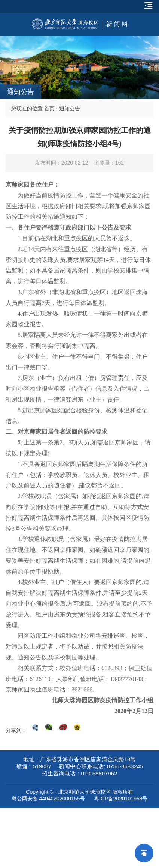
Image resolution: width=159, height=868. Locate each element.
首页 (49, 109)
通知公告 (70, 109)
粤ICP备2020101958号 (121, 799)
